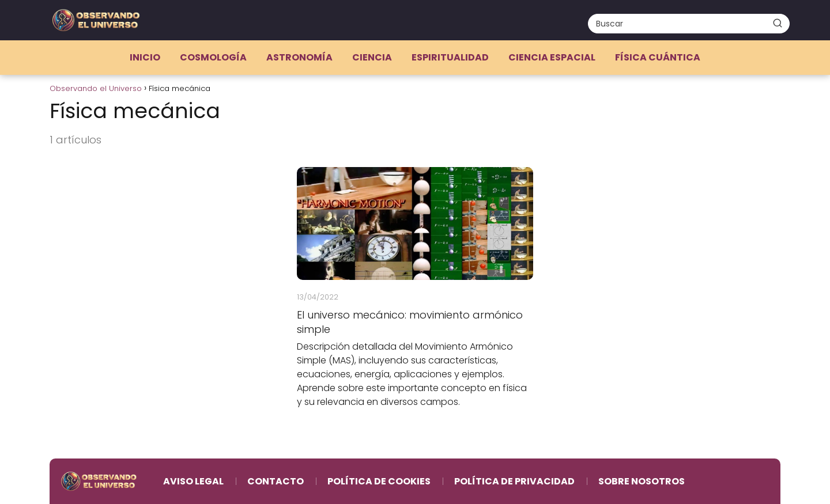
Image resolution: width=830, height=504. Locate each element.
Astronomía (299, 57)
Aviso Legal (193, 481)
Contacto (276, 481)
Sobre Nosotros (642, 481)
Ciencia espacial (552, 57)
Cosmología (213, 57)
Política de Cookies (379, 481)
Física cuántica (658, 57)
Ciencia (372, 57)
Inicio (145, 57)
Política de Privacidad (514, 481)
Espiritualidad (450, 57)
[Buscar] (778, 23)
